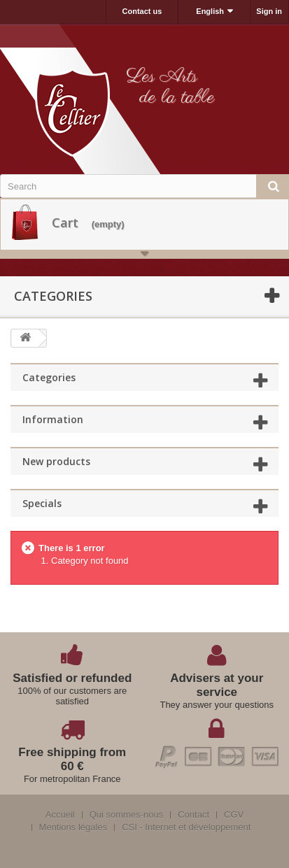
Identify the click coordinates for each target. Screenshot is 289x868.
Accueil (60, 815)
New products (56, 461)
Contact (193, 815)
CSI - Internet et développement (186, 827)
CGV (234, 815)
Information (53, 419)
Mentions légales (73, 827)
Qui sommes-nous (126, 815)
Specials (42, 503)
